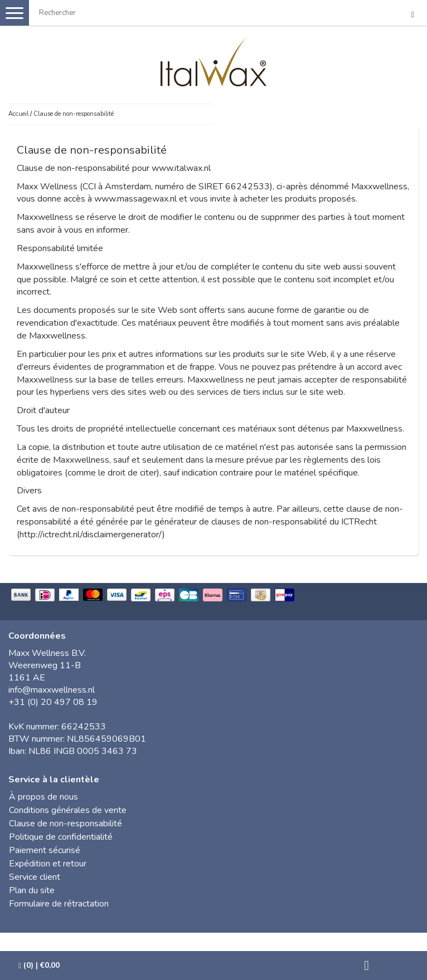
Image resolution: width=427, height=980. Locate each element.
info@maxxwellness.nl (52, 690)
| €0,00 (39, 965)
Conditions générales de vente (68, 810)
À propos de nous (43, 797)
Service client (35, 877)
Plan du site (32, 890)
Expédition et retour (48, 864)
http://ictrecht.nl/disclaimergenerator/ (91, 535)
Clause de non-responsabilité (74, 114)
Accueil (18, 114)
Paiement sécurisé (45, 850)
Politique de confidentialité (61, 837)
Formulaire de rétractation (59, 904)
